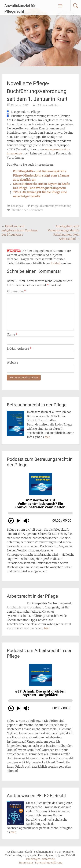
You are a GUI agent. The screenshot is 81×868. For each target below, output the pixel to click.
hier (47, 437)
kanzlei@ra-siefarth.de (40, 859)
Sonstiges (17, 206)
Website (12, 363)
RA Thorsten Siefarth (48, 105)
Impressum (26, 863)
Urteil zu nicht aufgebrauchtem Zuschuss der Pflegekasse (20, 230)
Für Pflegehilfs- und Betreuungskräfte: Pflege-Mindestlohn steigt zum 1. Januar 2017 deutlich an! (41, 175)
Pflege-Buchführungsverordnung (51, 206)
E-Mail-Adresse (19, 349)
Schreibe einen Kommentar (27, 210)
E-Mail (56, 263)
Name (12, 334)
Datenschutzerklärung (49, 863)
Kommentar (16, 291)
